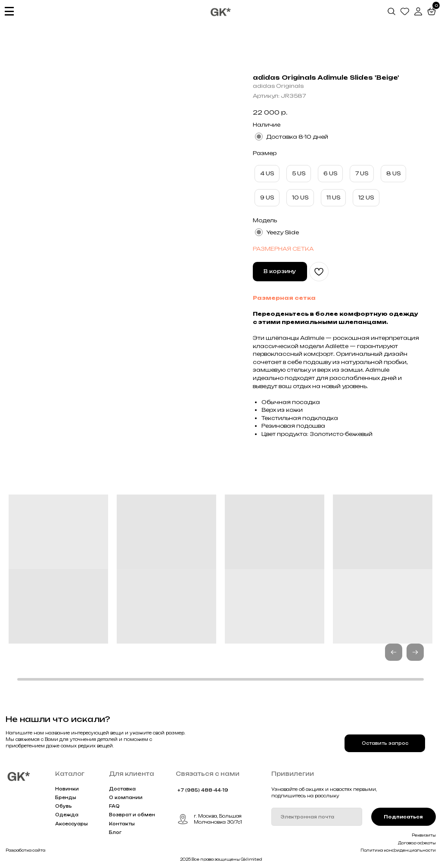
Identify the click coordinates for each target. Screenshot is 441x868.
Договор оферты (417, 843)
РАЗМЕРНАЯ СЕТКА (283, 249)
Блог (115, 832)
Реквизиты (424, 835)
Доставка (122, 789)
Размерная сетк (282, 298)
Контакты (122, 824)
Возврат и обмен (132, 815)
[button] (415, 652)
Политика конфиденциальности (398, 850)
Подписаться (403, 817)
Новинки (67, 789)
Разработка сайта (25, 850)
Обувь (64, 806)
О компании (126, 797)
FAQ (114, 806)
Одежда (67, 815)
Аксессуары (71, 824)
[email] (317, 817)
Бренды (66, 797)
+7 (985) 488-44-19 (203, 790)
